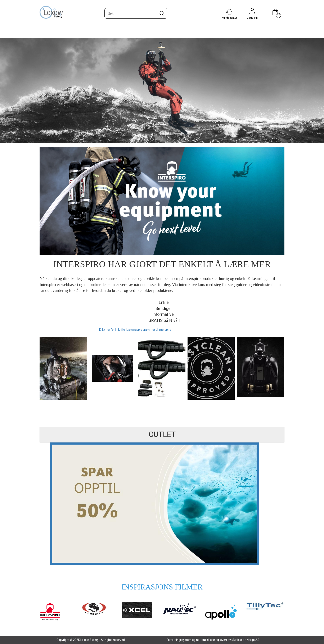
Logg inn (252, 12)
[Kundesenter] (229, 12)
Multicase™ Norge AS (245, 640)
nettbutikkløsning (208, 640)
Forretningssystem (179, 640)
